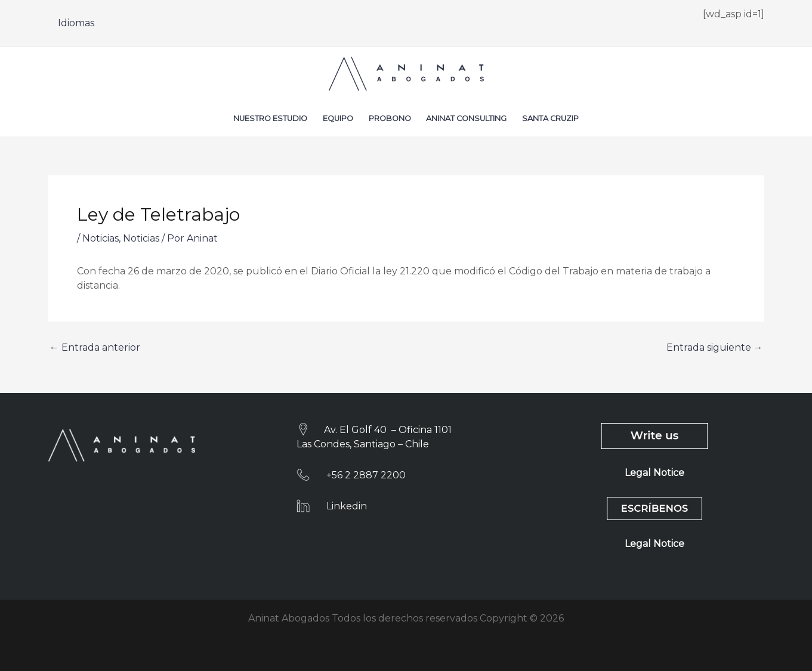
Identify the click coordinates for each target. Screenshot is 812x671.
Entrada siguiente (715, 348)
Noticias (101, 238)
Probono (390, 118)
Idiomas (76, 23)
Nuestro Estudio (270, 118)
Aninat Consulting (466, 118)
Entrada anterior (95, 348)
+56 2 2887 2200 (366, 475)
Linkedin (347, 506)
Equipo (338, 118)
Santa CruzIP (550, 118)
